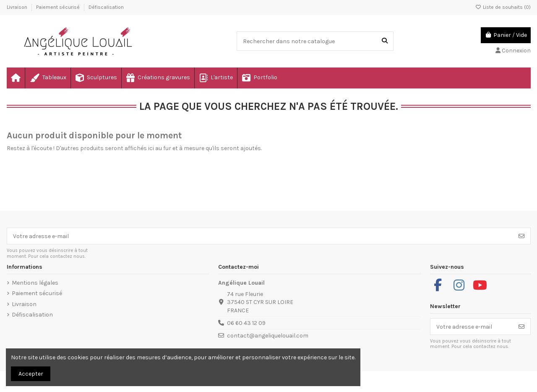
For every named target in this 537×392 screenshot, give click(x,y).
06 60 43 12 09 (246, 323)
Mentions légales (35, 283)
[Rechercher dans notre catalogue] (385, 41)
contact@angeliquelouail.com (268, 336)
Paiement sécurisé (59, 7)
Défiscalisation (106, 7)
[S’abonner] (521, 236)
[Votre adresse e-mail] (260, 236)
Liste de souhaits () (503, 7)
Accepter (31, 374)
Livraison (18, 7)
